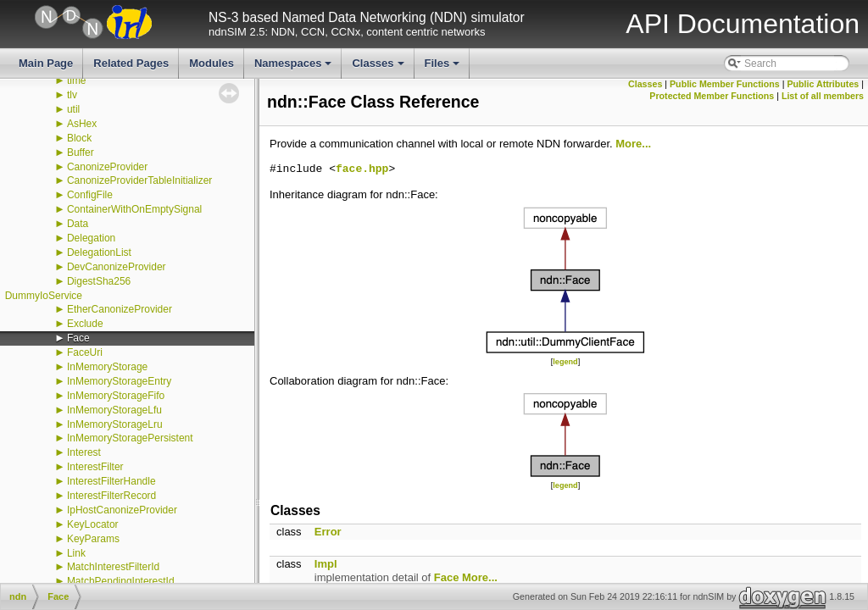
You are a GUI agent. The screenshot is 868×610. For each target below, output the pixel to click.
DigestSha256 (99, 281)
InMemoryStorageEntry (119, 381)
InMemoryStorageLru (115, 424)
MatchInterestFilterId (113, 567)
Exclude (85, 324)
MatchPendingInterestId (121, 581)
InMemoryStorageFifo (116, 396)
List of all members (823, 96)
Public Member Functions (725, 84)
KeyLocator (93, 524)
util (73, 109)
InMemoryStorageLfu (114, 410)
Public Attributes (823, 84)
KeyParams (93, 539)
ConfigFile (90, 195)
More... (633, 144)
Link (76, 553)
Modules (211, 63)
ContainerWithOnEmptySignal (134, 209)
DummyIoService (44, 296)
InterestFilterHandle (111, 481)
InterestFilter (95, 467)
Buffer (81, 152)
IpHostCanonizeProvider (122, 510)
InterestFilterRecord (111, 496)
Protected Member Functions (712, 96)
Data (78, 224)
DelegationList (99, 252)
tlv (72, 95)
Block (79, 138)
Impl (326, 564)
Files (444, 68)
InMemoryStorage (107, 367)
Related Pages (131, 63)
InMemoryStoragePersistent (130, 438)
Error (328, 532)
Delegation (91, 238)
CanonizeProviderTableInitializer (139, 180)
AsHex (82, 124)
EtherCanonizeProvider (120, 309)
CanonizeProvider (107, 167)
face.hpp (362, 169)
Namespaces (295, 68)
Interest (84, 452)
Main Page (46, 63)
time (77, 80)
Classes (379, 68)
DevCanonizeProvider (117, 267)
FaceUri (85, 352)
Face (78, 338)
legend (565, 362)
